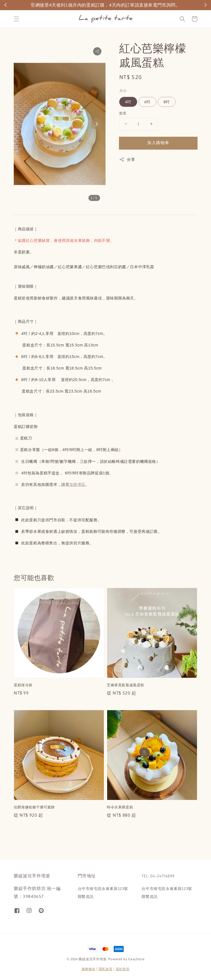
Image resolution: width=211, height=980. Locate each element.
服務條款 (89, 969)
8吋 (167, 102)
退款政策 (123, 969)
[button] (16, 19)
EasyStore (136, 959)
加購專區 (77, 485)
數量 (123, 113)
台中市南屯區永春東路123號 (103, 889)
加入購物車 (158, 143)
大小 (123, 91)
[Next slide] (96, 124)
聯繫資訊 (86, 897)
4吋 (128, 102)
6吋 (147, 102)
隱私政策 (106, 969)
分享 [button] (127, 159)
